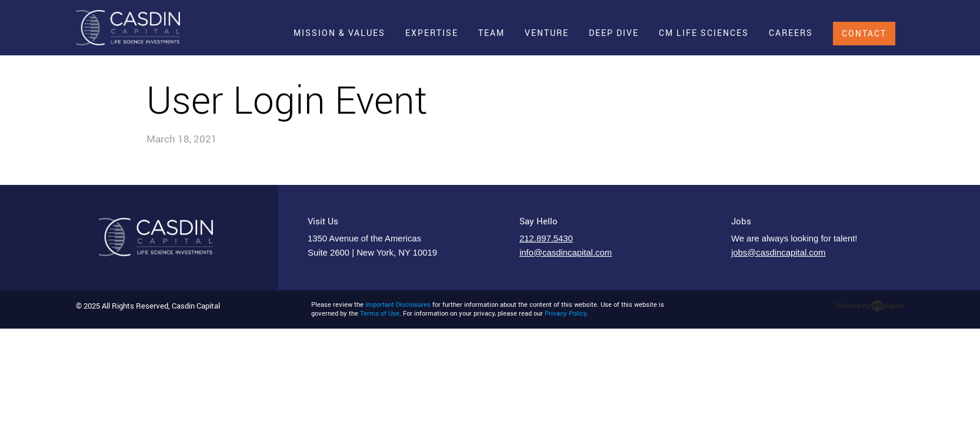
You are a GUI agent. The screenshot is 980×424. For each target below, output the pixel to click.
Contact (864, 33)
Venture (547, 33)
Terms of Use (380, 313)
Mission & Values (339, 33)
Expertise (432, 33)
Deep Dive (614, 33)
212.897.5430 (546, 238)
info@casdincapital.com (566, 253)
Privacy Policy (566, 313)
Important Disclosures (398, 304)
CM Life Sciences (704, 33)
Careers (791, 33)
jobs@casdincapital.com (778, 253)
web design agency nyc (870, 307)
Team (491, 33)
